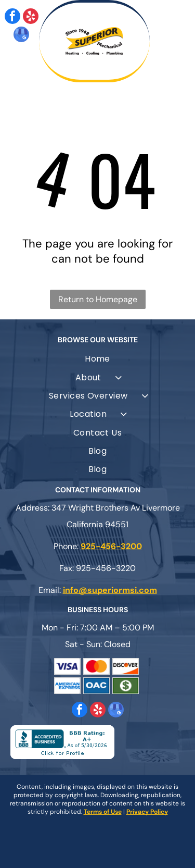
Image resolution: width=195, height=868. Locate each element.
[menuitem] (97, 359)
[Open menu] (175, 41)
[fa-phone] (31, 71)
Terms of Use (103, 812)
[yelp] (31, 17)
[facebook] (12, 17)
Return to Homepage (98, 299)
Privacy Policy (147, 812)
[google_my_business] (21, 36)
